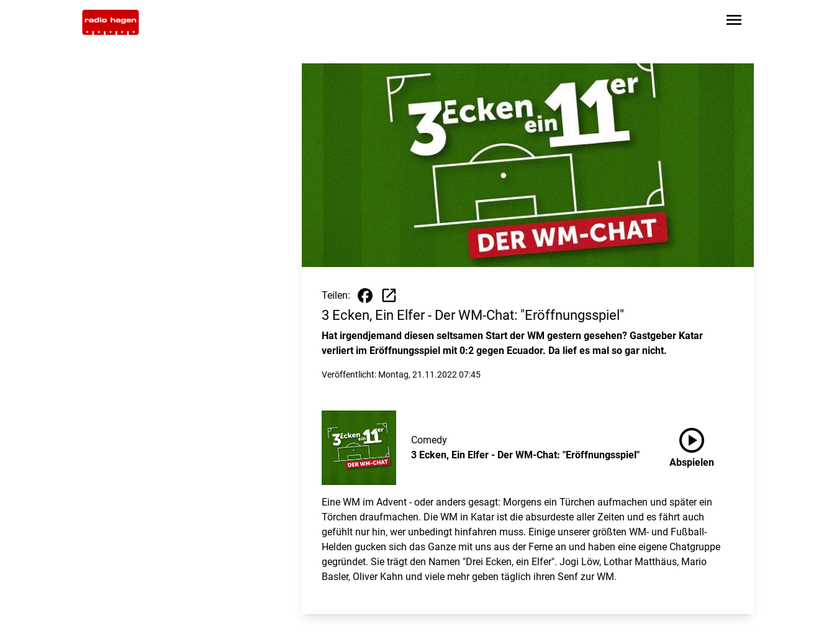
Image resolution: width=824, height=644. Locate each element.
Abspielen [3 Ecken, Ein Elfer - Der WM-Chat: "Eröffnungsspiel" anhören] (692, 445)
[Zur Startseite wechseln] (111, 22)
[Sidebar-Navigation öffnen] (734, 22)
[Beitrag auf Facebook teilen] (365, 296)
